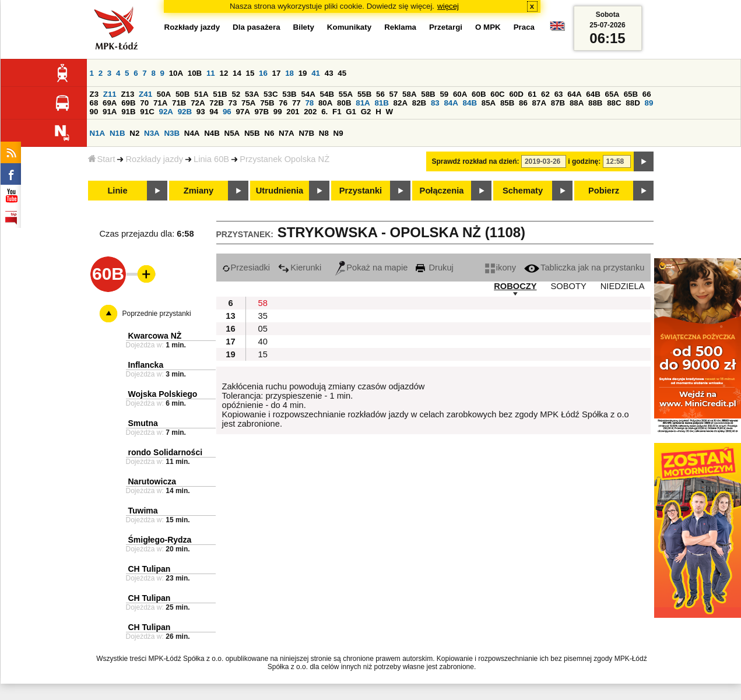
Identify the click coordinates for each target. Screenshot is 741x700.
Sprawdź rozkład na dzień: (476, 161)
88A (577, 103)
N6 (269, 133)
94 (214, 112)
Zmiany (199, 191)
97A (243, 112)
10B (195, 73)
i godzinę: (584, 161)
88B (595, 103)
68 (94, 103)
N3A (152, 133)
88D (633, 103)
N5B (252, 133)
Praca (524, 27)
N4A (192, 133)
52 (236, 94)
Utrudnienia (280, 191)
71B (179, 103)
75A (248, 103)
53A (252, 94)
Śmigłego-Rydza (160, 540)
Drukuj (434, 268)
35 (263, 316)
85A (489, 103)
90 (94, 112)
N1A (98, 133)
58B (428, 94)
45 (342, 73)
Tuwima (143, 511)
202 (310, 112)
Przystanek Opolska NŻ (285, 159)
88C (614, 103)
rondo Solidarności (166, 452)
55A (346, 94)
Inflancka (146, 365)
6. (324, 112)
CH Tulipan (150, 569)
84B (470, 103)
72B (216, 103)
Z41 (145, 94)
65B (631, 94)
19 (303, 73)
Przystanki (361, 191)
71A (160, 103)
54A (308, 94)
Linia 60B (211, 159)
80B (344, 103)
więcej (448, 6)
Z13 (127, 94)
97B (262, 112)
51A (201, 94)
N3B (172, 133)
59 (444, 94)
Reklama (400, 27)
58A (409, 94)
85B (507, 103)
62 (545, 94)
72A (198, 103)
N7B (306, 133)
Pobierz (604, 191)
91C (147, 112)
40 (263, 342)
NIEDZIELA (623, 286)
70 (144, 103)
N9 (338, 133)
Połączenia (442, 191)
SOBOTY (569, 286)
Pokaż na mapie (371, 268)
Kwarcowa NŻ (155, 336)
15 (250, 73)
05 (263, 329)
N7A (287, 133)
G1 (351, 112)
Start (102, 159)
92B (185, 112)
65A (612, 94)
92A (166, 112)
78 (309, 103)
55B (364, 94)
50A (164, 94)
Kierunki (300, 268)
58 (263, 303)
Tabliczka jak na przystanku (584, 268)
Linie (117, 191)
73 (233, 103)
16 (263, 73)
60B (479, 94)
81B (381, 103)
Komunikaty (349, 27)
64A (574, 94)
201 (293, 112)
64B (593, 94)
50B (182, 94)
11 (211, 73)
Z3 (94, 94)
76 (283, 103)
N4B (212, 133)
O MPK (488, 27)
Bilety (304, 27)
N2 (134, 133)
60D (516, 94)
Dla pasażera (257, 27)
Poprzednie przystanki (157, 314)
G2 (366, 112)
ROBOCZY (515, 286)
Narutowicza (152, 481)
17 (277, 73)
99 (278, 112)
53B (289, 94)
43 (329, 73)
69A (110, 103)
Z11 (110, 94)
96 (227, 112)
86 (523, 103)
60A (460, 94)
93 (201, 112)
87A (539, 103)
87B (558, 103)
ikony (501, 268)
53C (271, 94)
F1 (337, 112)
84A (451, 103)
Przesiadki (246, 268)
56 (380, 94)
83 (435, 103)
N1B (117, 133)
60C (497, 94)
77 (296, 103)
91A (110, 112)
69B (128, 103)
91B (128, 112)
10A (176, 73)
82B (419, 103)
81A (363, 103)
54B (327, 94)
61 (533, 94)
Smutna (143, 423)
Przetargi (446, 27)
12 (224, 73)
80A (325, 103)
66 (647, 94)
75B (267, 103)
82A (401, 103)
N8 (324, 133)
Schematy (523, 191)
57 (394, 94)
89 (649, 103)
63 (559, 94)
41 (316, 73)
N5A (232, 133)
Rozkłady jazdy (154, 159)
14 (237, 73)
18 (289, 73)
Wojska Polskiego (163, 394)
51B (220, 94)
